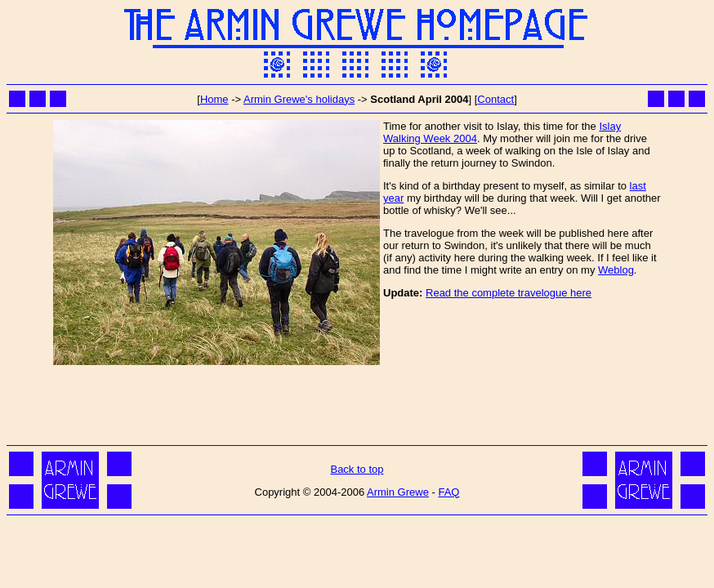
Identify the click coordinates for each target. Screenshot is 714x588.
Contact (495, 99)
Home (214, 99)
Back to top (357, 469)
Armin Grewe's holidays (299, 99)
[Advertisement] (357, 404)
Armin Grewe (398, 492)
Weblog (616, 270)
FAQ (448, 492)
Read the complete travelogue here (509, 293)
